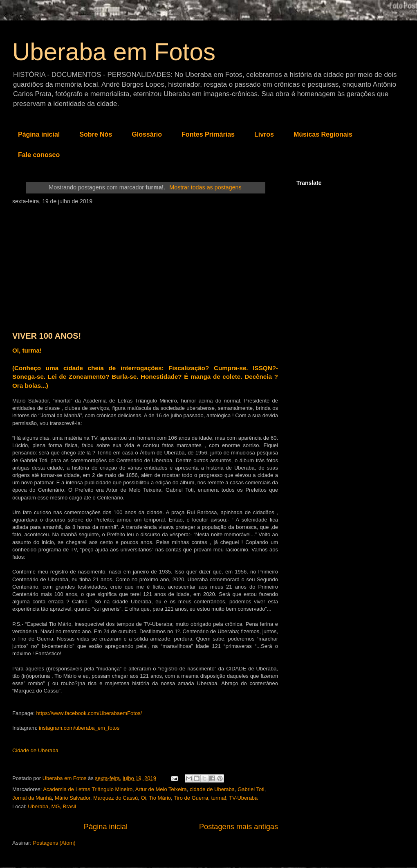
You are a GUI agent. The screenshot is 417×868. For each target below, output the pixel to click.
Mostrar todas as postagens (205, 187)
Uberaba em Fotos (114, 52)
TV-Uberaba (243, 798)
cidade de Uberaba (212, 789)
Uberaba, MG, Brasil (52, 806)
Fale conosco (39, 155)
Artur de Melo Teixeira (161, 789)
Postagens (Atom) (54, 843)
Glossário (147, 134)
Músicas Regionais (323, 134)
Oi (143, 798)
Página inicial (39, 134)
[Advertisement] (145, 266)
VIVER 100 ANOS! (47, 336)
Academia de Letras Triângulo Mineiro (88, 789)
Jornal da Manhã (32, 798)
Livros (264, 134)
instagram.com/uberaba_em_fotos (79, 728)
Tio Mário (160, 798)
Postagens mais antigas (239, 827)
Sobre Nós (96, 134)
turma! (219, 798)
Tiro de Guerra (191, 798)
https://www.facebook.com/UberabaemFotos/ (89, 713)
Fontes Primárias (208, 134)
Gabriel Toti (251, 789)
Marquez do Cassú (115, 798)
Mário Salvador (73, 798)
